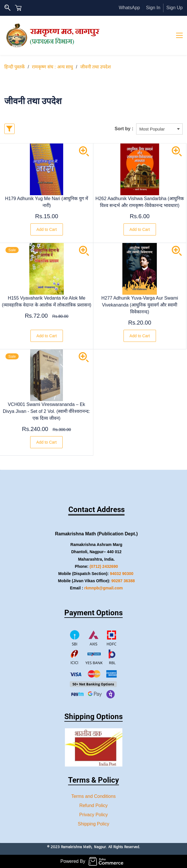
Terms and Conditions (93, 796)
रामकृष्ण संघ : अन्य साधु (52, 67)
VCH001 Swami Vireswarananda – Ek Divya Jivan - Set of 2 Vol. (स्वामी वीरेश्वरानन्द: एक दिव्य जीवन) (47, 411)
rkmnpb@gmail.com (103, 588)
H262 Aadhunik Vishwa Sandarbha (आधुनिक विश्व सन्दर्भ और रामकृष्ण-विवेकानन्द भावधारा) (140, 202)
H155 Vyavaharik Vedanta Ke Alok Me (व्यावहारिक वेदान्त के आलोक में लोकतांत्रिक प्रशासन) (47, 301)
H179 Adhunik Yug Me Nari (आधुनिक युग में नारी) (47, 202)
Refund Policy (93, 805)
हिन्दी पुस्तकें (15, 67)
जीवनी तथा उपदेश (96, 67)
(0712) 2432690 (104, 566)
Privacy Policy (94, 815)
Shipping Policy (93, 824)
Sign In (153, 8)
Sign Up (175, 8)
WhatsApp (129, 8)
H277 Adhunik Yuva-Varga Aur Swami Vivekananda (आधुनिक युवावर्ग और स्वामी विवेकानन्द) (140, 305)
